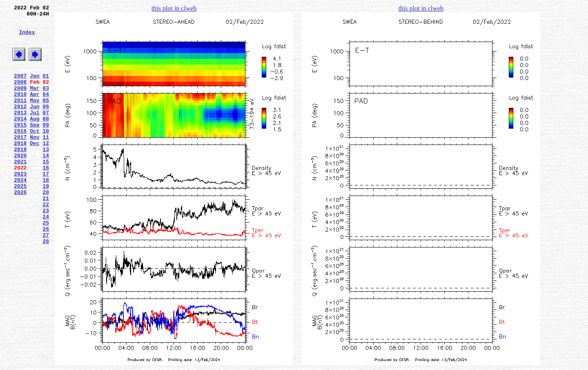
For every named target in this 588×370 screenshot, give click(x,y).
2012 (20, 125)
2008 (20, 95)
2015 (20, 147)
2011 (20, 117)
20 (46, 227)
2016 (20, 154)
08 (46, 139)
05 (46, 117)
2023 (20, 205)
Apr (35, 110)
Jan (35, 88)
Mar (35, 103)
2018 (20, 169)
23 (46, 250)
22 (46, 242)
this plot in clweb (174, 8)
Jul (35, 132)
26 (46, 272)
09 (46, 147)
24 (46, 257)
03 (46, 103)
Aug (35, 139)
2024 (20, 213)
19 (46, 220)
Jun (35, 125)
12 (46, 169)
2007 (20, 88)
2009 (20, 103)
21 (46, 235)
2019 (20, 176)
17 (46, 205)
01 (46, 88)
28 (46, 286)
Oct (35, 154)
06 (46, 125)
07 (46, 132)
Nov (35, 161)
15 (46, 191)
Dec (35, 169)
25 (46, 264)
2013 (20, 132)
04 (46, 110)
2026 (20, 227)
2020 (20, 183)
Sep (35, 147)
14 (46, 183)
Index (27, 38)
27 (46, 279)
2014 (20, 139)
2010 (20, 110)
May (35, 117)
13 (46, 176)
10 (46, 154)
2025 (20, 220)
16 (46, 198)
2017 (20, 161)
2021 (20, 191)
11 (46, 161)
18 (46, 213)
